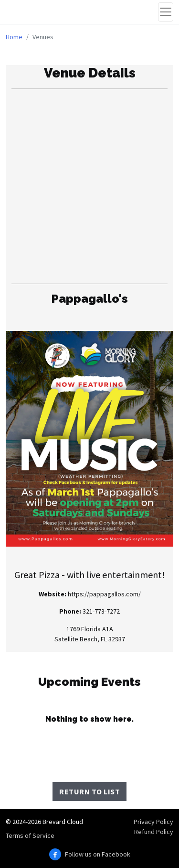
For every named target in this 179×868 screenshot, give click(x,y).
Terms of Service (30, 835)
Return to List (89, 791)
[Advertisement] (89, 186)
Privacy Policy (153, 822)
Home (14, 37)
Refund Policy (154, 832)
